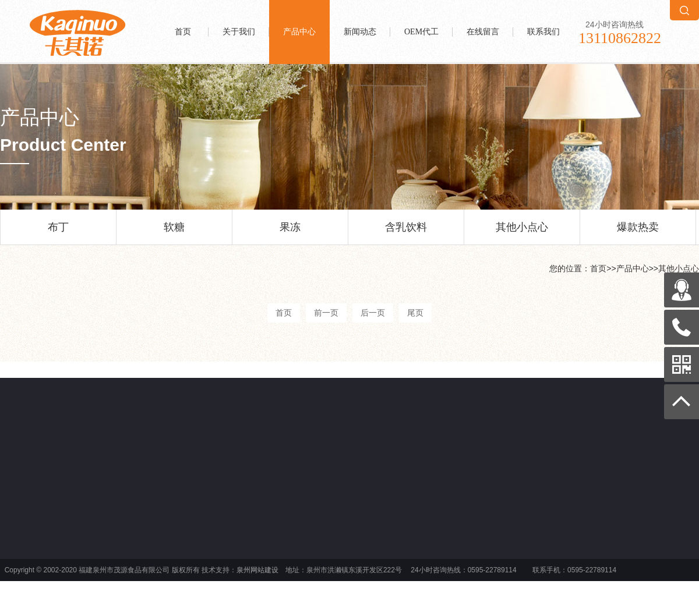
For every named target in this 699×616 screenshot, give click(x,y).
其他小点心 (522, 233)
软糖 (174, 233)
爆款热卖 (638, 233)
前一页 (326, 313)
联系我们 (543, 32)
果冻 (290, 233)
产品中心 (299, 32)
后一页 (373, 313)
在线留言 (483, 32)
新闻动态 (360, 32)
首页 (183, 32)
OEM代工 (421, 32)
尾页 (415, 313)
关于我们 (239, 32)
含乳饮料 (406, 233)
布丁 (58, 233)
